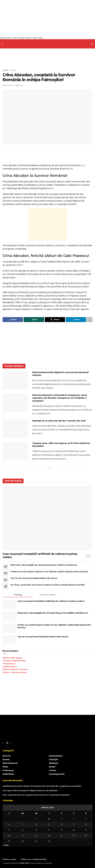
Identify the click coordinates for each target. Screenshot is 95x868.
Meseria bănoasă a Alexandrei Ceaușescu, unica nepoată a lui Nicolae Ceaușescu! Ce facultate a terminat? (60, 398)
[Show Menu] (2, 44)
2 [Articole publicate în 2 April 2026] (49, 819)
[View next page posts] (50, 469)
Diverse (13, 70)
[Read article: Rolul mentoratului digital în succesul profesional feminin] (16, 380)
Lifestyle (53, 759)
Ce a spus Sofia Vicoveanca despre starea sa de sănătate (30, 791)
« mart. (6, 845)
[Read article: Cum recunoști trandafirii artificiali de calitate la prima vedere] (47, 518)
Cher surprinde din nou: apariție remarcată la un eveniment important (36, 795)
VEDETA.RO (25, 863)
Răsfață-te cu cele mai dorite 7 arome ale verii (59, 421)
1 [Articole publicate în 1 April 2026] (36, 819)
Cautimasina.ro (10, 667)
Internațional (56, 756)
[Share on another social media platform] (90, 320)
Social (52, 767)
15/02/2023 (7, 85)
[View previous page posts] (45, 469)
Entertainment (10, 763)
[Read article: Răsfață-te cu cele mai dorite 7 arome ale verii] (16, 429)
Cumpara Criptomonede (14, 661)
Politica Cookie (9, 859)
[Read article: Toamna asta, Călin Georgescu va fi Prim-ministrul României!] (16, 451)
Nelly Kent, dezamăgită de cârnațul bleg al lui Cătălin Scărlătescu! (44, 565)
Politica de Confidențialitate (34, 859)
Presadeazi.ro (9, 664)
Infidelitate (8, 774)
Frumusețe (8, 770)
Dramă (6, 759)
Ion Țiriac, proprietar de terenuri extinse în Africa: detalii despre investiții (47, 585)
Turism (53, 770)
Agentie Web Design (12, 658)
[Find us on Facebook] (3, 743)
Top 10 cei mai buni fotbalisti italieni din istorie (34, 578)
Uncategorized (57, 774)
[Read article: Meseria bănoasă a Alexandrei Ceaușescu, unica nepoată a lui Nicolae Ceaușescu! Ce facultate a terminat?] (16, 403)
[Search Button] (92, 44)
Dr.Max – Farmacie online (15, 672)
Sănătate (54, 763)
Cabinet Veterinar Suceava (15, 669)
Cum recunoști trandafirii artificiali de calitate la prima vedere (51, 601)
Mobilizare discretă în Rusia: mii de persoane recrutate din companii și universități (42, 786)
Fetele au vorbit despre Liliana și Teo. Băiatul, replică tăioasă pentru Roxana (49, 572)
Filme (5, 767)
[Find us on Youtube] (11, 743)
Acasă (5, 70)
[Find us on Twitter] (7, 743)
